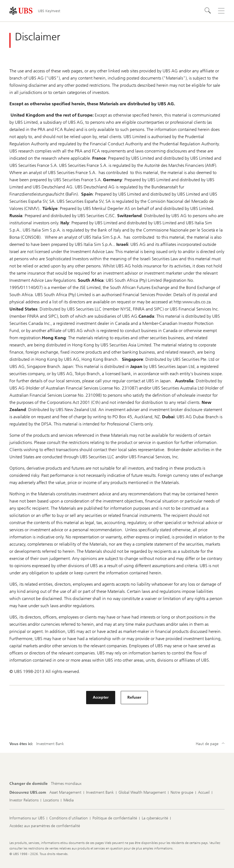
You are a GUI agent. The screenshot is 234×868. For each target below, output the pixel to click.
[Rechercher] (208, 11)
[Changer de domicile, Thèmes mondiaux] (66, 784)
